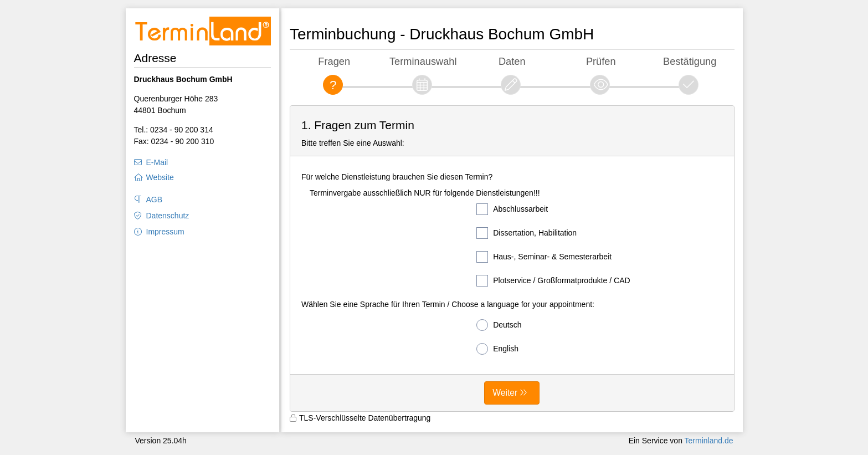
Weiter (505, 393)
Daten (512, 61)
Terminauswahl (423, 61)
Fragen (334, 61)
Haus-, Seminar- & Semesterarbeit (544, 257)
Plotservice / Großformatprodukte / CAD (553, 281)
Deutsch (499, 325)
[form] (512, 259)
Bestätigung (690, 61)
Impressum (165, 232)
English (497, 349)
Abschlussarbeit (512, 209)
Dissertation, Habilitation (527, 233)
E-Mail (157, 162)
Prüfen (601, 61)
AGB (155, 200)
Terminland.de (709, 441)
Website (160, 177)
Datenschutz (168, 216)
